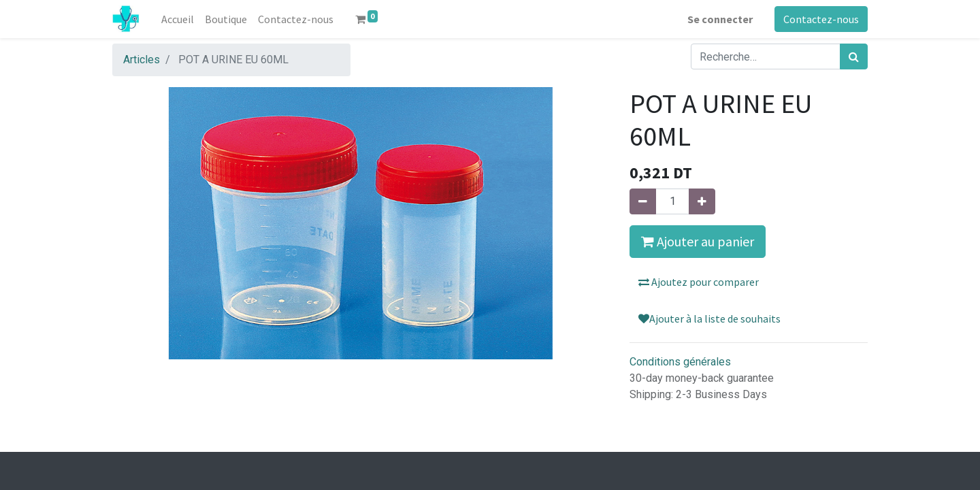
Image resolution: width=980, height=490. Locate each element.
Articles (142, 60)
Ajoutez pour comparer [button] (699, 282)
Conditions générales (680, 362)
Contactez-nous (821, 19)
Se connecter (720, 19)
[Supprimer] (643, 201)
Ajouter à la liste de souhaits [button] (709, 318)
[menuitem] (178, 19)
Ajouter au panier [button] (698, 241)
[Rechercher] (854, 56)
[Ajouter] (702, 201)
